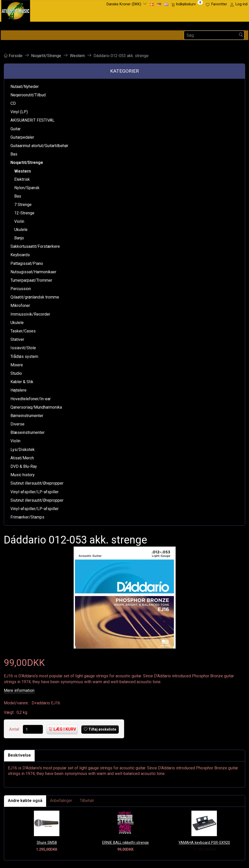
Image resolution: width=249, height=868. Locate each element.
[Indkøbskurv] (187, 4)
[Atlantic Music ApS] (16, 10)
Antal (15, 729)
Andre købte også (25, 801)
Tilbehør (87, 801)
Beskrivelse (19, 755)
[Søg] (241, 35)
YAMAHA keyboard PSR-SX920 (204, 843)
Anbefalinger (61, 801)
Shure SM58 (47, 843)
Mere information (19, 690)
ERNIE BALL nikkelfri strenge (126, 843)
